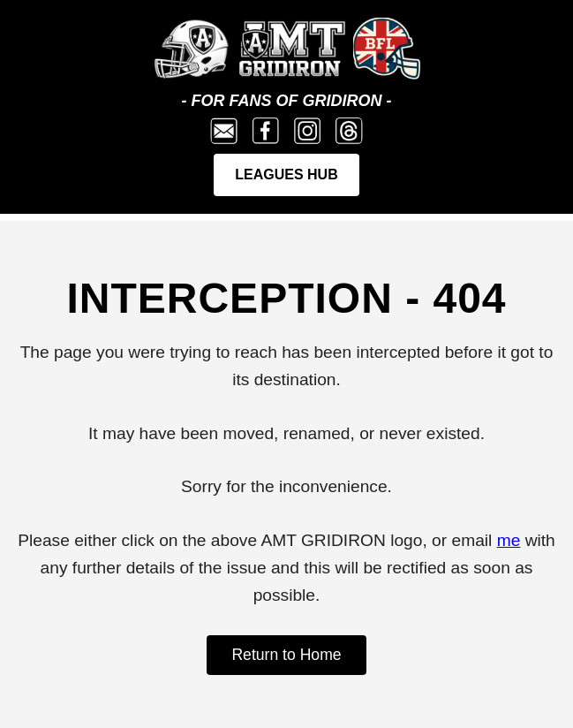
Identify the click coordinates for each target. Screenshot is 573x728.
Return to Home (286, 655)
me (509, 540)
